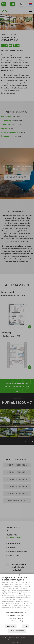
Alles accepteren (17, 631)
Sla (26, 626)
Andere (17, 621)
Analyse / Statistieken (17, 615)
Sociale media (17, 618)
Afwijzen (11, 626)
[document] (17, 593)
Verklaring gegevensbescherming (16, 637)
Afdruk (4, 637)
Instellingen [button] (7, 639)
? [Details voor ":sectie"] (27, 612)
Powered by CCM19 (17, 642)
